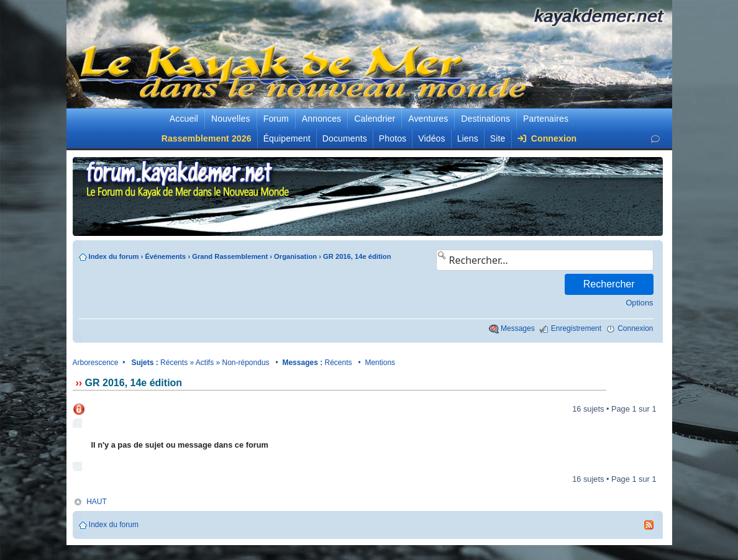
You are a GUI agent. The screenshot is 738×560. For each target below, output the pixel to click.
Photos (393, 138)
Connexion (547, 138)
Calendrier (375, 119)
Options (639, 303)
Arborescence (96, 363)
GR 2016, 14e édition (357, 256)
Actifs (205, 363)
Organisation (295, 256)
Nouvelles (231, 119)
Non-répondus (246, 363)
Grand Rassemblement (230, 256)
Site (498, 138)
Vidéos (431, 138)
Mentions (380, 363)
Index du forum (114, 256)
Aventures (428, 119)
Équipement (287, 138)
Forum (276, 119)
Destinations (485, 119)
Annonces (321, 119)
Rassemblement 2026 (207, 138)
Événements (165, 256)
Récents (174, 363)
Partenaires (546, 119)
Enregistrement (576, 328)
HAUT (97, 502)
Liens (468, 138)
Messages (518, 328)
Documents (345, 138)
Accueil (184, 119)
